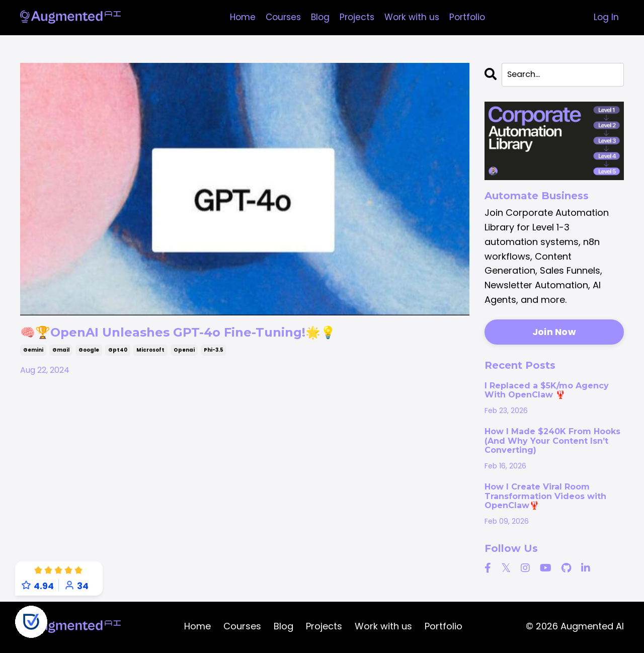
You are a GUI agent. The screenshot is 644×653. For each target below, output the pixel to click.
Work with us (414, 17)
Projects (357, 17)
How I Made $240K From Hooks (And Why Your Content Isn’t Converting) (552, 442)
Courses (280, 17)
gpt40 (118, 353)
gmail (61, 353)
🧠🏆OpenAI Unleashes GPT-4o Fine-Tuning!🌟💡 (214, 334)
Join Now (554, 333)
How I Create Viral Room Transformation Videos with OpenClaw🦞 (545, 498)
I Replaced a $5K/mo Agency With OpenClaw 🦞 (547, 391)
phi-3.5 (214, 353)
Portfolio (471, 17)
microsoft (150, 353)
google (89, 353)
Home (238, 17)
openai (184, 353)
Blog (319, 17)
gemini (33, 353)
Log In (606, 17)
